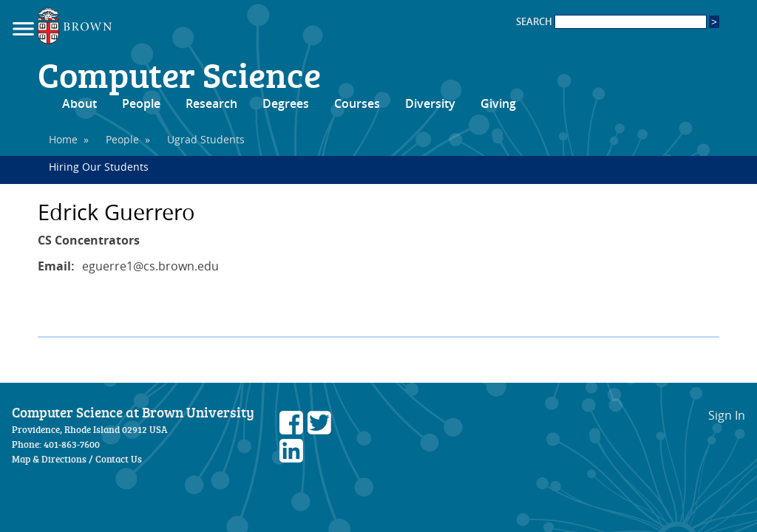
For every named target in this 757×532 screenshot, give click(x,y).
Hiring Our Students (99, 167)
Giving (498, 103)
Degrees (286, 103)
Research (211, 103)
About (79, 103)
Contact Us (119, 459)
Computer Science (179, 74)
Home (63, 139)
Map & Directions (49, 459)
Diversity (430, 103)
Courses (357, 103)
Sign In (727, 415)
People (141, 103)
